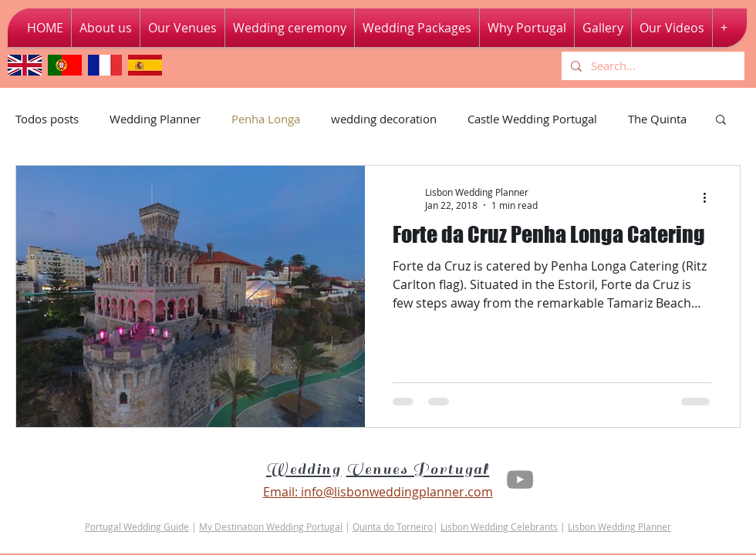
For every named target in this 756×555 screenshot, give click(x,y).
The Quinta (657, 119)
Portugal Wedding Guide (137, 526)
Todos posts (47, 119)
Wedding (304, 469)
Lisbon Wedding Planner (619, 526)
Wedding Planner (155, 119)
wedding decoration (384, 119)
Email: (280, 492)
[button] (672, 28)
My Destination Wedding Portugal (271, 526)
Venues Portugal (418, 469)
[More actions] (710, 198)
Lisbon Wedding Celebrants (499, 526)
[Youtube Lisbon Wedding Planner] (520, 479)
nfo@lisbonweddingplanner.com (398, 492)
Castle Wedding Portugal (532, 119)
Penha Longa (266, 119)
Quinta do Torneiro (393, 526)
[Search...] (651, 66)
